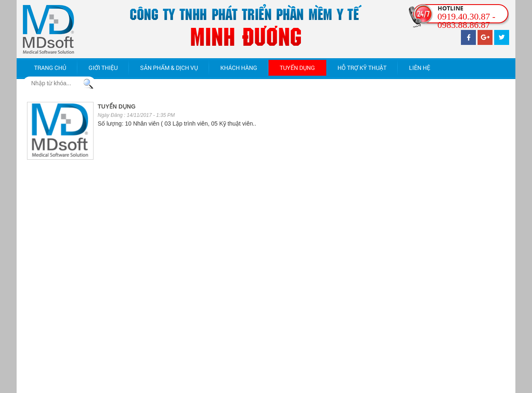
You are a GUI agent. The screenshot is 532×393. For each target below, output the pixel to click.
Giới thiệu (103, 68)
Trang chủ (50, 68)
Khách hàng (239, 68)
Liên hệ (420, 68)
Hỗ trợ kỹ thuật (362, 68)
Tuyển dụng (297, 68)
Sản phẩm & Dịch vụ (169, 68)
